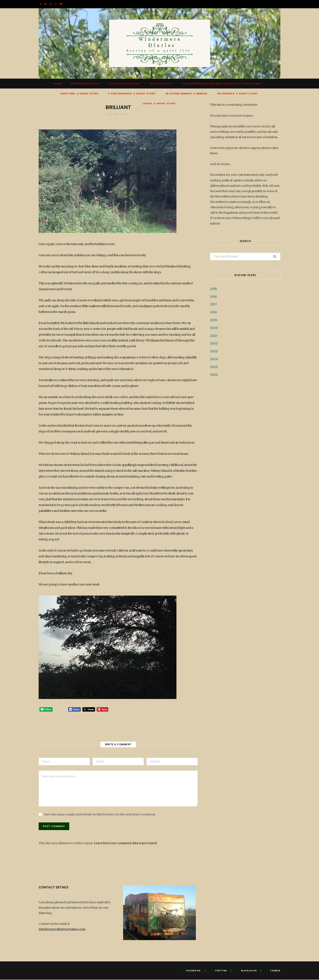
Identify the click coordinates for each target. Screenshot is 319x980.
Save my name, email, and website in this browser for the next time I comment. (100, 815)
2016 (214, 297)
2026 (214, 375)
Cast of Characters (125, 84)
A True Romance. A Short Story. (132, 94)
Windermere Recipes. (85, 84)
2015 (214, 289)
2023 (214, 352)
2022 (214, 344)
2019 (214, 320)
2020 (214, 328)
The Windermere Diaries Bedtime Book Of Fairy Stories (221, 84)
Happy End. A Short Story (80, 94)
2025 (214, 367)
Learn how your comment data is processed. (126, 844)
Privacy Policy (161, 84)
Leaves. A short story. (159, 104)
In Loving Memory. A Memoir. (187, 94)
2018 (214, 313)
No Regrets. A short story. (238, 94)
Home (57, 84)
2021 (214, 336)
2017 (214, 305)
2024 (214, 359)
